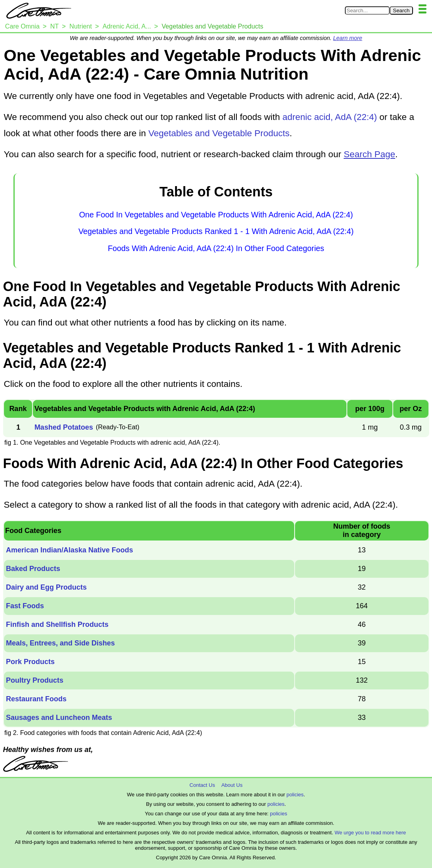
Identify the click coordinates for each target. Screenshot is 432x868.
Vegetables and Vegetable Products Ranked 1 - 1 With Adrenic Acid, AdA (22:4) (216, 231)
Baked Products (33, 569)
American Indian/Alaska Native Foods (69, 550)
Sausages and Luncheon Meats (59, 718)
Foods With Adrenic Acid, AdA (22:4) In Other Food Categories (216, 248)
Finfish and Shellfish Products (57, 624)
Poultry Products (35, 680)
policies (295, 795)
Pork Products (30, 662)
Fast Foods (25, 606)
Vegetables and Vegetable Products (219, 133)
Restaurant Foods (36, 699)
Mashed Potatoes (64, 427)
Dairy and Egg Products (46, 587)
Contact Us (202, 785)
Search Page (369, 154)
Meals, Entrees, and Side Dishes (60, 643)
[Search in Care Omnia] (367, 10)
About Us (232, 785)
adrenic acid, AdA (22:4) (330, 117)
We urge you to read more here (370, 833)
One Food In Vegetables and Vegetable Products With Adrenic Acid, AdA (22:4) (216, 215)
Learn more (348, 38)
